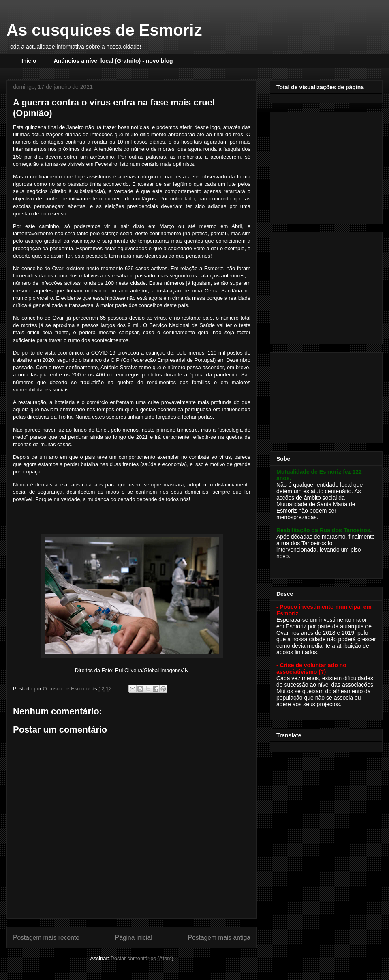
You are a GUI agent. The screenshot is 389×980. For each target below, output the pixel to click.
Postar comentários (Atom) (142, 958)
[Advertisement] (327, 165)
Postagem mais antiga (219, 938)
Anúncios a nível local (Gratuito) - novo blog (113, 61)
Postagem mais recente (46, 938)
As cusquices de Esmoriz (104, 30)
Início (29, 61)
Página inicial (134, 938)
